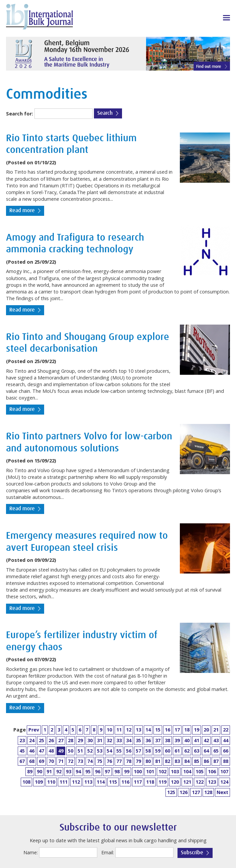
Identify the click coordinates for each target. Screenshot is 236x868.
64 (206, 751)
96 (98, 771)
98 (117, 771)
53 (100, 751)
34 (129, 740)
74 (90, 761)
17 (177, 730)
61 (177, 751)
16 (167, 730)
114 (101, 782)
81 (158, 761)
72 (71, 761)
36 (148, 740)
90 (39, 771)
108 (26, 782)
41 (197, 740)
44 (226, 740)
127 (196, 792)
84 (187, 761)
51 (80, 751)
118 (150, 782)
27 (61, 740)
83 (177, 761)
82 (167, 761)
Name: (31, 852)
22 (226, 730)
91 (49, 771)
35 (138, 740)
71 (61, 761)
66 (226, 751)
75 (100, 761)
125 (171, 792)
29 (80, 740)
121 (187, 782)
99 (127, 771)
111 (64, 782)
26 (51, 740)
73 (80, 761)
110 (51, 782)
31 (100, 740)
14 (148, 730)
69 (41, 761)
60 (167, 751)
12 (129, 730)
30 (90, 740)
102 (162, 771)
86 (206, 761)
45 (22, 751)
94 (78, 771)
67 (22, 761)
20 (206, 730)
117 (138, 782)
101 (150, 771)
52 (90, 751)
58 (148, 751)
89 (30, 771)
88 (226, 761)
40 (187, 740)
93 (69, 771)
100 (138, 771)
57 (138, 751)
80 (148, 761)
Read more (22, 211)
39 (177, 740)
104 (187, 771)
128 (208, 792)
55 (119, 751)
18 (187, 730)
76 (109, 761)
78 (129, 761)
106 (212, 771)
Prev (34, 730)
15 (158, 730)
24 (32, 740)
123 (212, 782)
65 (216, 751)
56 (129, 751)
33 (119, 740)
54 (109, 751)
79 (138, 761)
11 (119, 730)
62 (187, 751)
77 (119, 761)
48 (51, 751)
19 (197, 730)
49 (61, 751)
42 (206, 740)
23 (22, 740)
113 (88, 782)
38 (167, 740)
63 (197, 751)
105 (200, 771)
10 (109, 730)
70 (51, 761)
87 (216, 761)
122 (200, 782)
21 (216, 730)
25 (41, 740)
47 (41, 751)
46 (32, 751)
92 (59, 771)
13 (138, 730)
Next (222, 792)
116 (125, 782)
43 (216, 740)
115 (113, 782)
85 (197, 761)
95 (88, 771)
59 (158, 751)
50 (71, 751)
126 (184, 792)
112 (76, 782)
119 (162, 782)
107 (224, 771)
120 (175, 782)
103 (175, 771)
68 (32, 761)
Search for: (20, 114)
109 (39, 782)
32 (109, 740)
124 (224, 782)
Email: (108, 852)
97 (107, 771)
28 (71, 740)
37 (158, 740)
